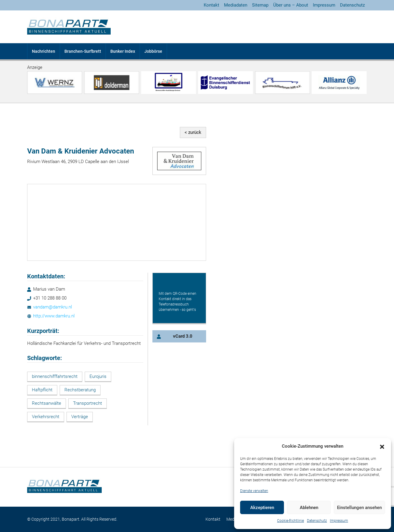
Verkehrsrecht (46, 417)
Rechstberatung (80, 390)
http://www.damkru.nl (54, 316)
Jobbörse (153, 51)
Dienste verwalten (254, 491)
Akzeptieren (262, 508)
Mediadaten (236, 5)
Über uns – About (291, 5)
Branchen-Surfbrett (83, 51)
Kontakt (211, 5)
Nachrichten (44, 51)
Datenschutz (317, 521)
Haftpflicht (42, 390)
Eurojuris (98, 376)
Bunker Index (123, 51)
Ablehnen (309, 508)
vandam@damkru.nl (52, 307)
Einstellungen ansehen (359, 508)
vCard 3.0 (183, 336)
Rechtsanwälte (47, 403)
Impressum (339, 521)
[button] (382, 446)
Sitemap (260, 5)
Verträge (80, 417)
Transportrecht (88, 403)
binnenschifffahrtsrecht (55, 376)
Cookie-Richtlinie (291, 521)
